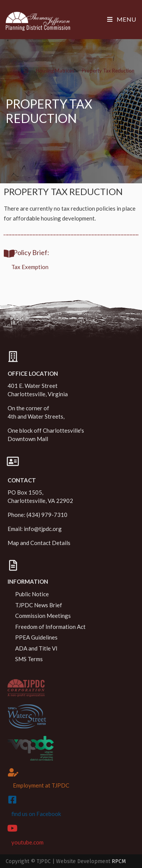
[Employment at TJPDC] (13, 772)
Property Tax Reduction (108, 71)
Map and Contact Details (39, 543)
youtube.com (27, 842)
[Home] (26, 71)
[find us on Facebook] (12, 800)
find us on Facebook (36, 814)
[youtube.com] (12, 828)
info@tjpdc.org (43, 529)
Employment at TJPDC (41, 785)
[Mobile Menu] (122, 19)
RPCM (119, 861)
